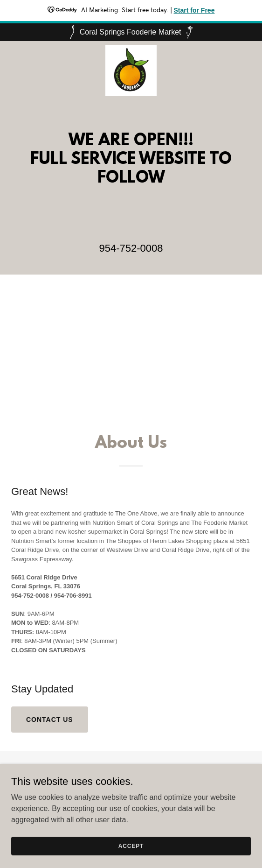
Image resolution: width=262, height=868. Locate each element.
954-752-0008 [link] (131, 248)
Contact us (50, 720)
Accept (131, 859)
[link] (131, 49)
